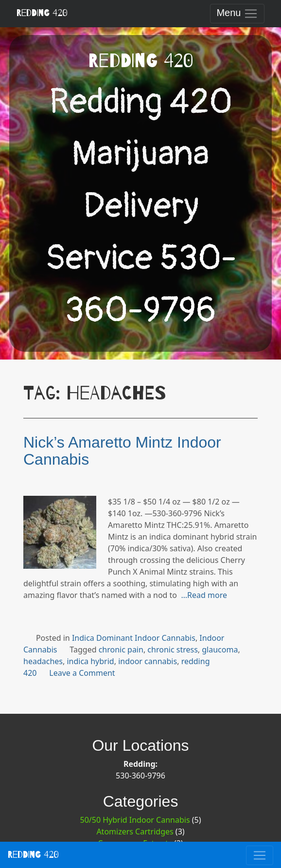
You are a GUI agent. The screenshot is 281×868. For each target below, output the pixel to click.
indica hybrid (90, 661)
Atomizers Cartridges (135, 832)
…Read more (204, 595)
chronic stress (172, 650)
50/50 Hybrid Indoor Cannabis (135, 820)
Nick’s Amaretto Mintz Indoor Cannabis (122, 451)
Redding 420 (42, 13)
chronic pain (121, 650)
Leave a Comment (82, 673)
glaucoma (220, 650)
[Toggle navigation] (237, 14)
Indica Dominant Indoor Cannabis (134, 638)
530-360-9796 (140, 776)
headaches (43, 661)
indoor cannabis (148, 661)
